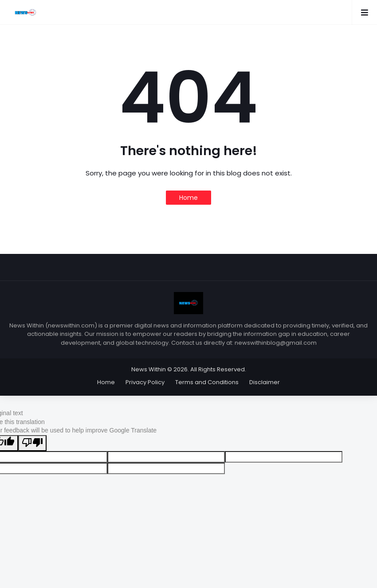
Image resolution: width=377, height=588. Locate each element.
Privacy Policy (145, 382)
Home (188, 198)
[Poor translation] (32, 443)
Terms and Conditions (207, 382)
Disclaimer (265, 382)
